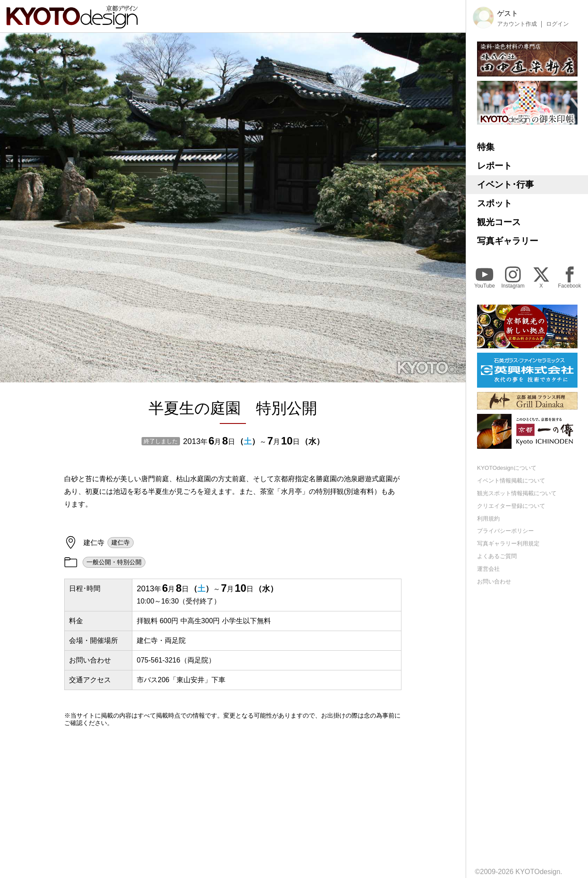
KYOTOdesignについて (507, 468)
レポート (495, 166)
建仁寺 (121, 542)
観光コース (499, 222)
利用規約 (488, 519)
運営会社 (488, 569)
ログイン (557, 24)
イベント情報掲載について (511, 481)
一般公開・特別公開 (114, 562)
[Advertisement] (233, 809)
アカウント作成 (517, 24)
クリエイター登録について (511, 506)
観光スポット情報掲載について (517, 493)
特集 (486, 147)
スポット (495, 203)
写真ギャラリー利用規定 (508, 543)
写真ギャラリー (508, 241)
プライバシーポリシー (505, 531)
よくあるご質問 (497, 556)
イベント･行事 (505, 184)
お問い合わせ (494, 581)
